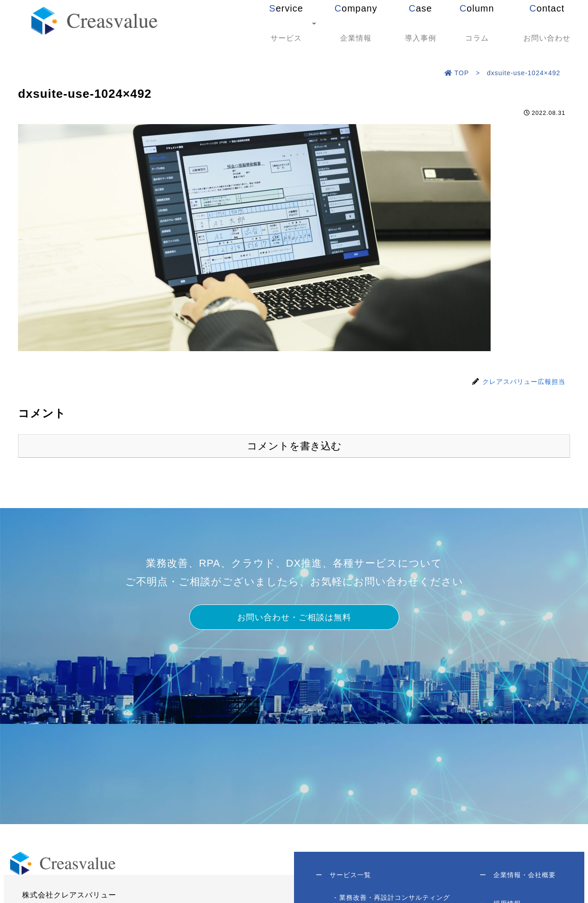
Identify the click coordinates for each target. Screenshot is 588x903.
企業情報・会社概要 (516, 877)
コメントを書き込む (294, 446)
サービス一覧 (345, 877)
